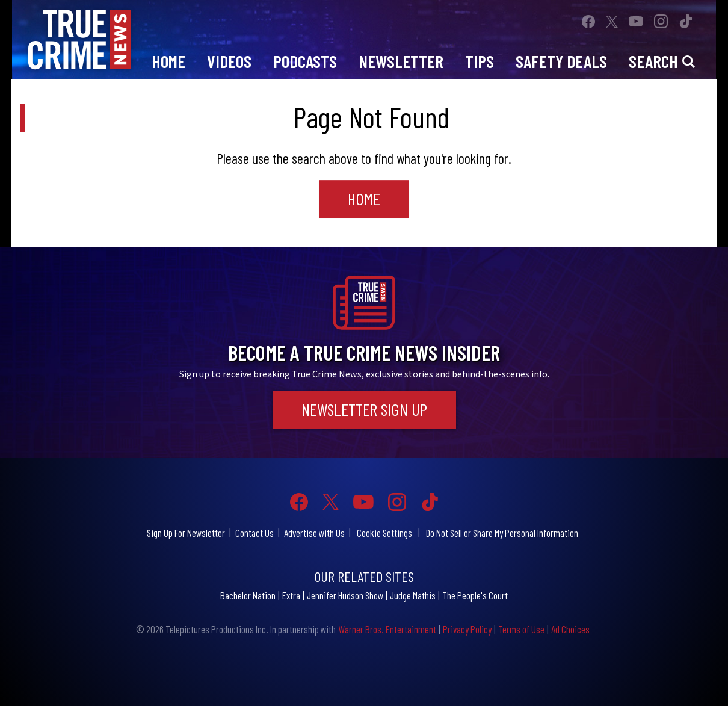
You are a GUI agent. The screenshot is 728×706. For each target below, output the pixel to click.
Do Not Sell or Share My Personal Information (502, 533)
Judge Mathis (413, 595)
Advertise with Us (314, 533)
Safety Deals (561, 61)
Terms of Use (521, 629)
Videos (229, 61)
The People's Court (475, 595)
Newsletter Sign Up (364, 409)
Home (168, 61)
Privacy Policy (467, 629)
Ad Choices (570, 629)
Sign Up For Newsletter (186, 533)
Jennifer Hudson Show (345, 595)
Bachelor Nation (248, 595)
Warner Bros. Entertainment (387, 629)
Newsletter (401, 61)
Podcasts (305, 61)
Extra (291, 595)
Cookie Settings (384, 533)
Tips (480, 61)
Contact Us (254, 533)
